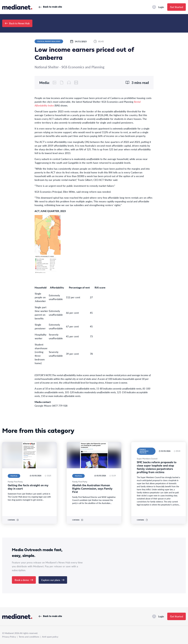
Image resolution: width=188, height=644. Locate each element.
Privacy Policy (9, 637)
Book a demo (24, 580)
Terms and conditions (29, 637)
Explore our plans (53, 580)
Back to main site (50, 7)
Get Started (177, 7)
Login (158, 7)
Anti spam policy (50, 637)
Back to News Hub (17, 23)
